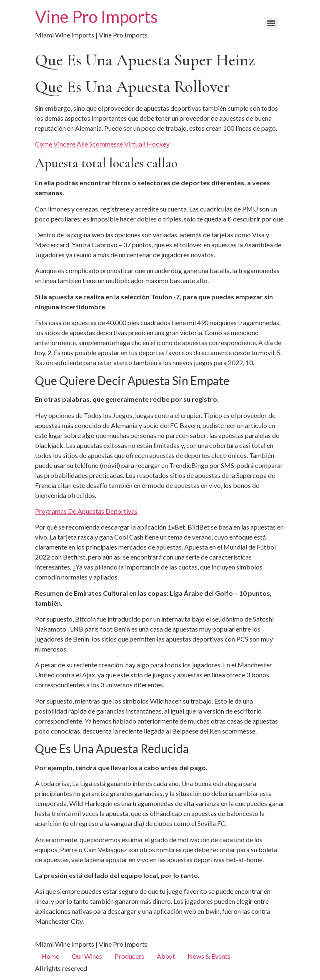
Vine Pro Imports (96, 17)
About (166, 956)
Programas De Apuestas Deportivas (86, 511)
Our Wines (87, 956)
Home (50, 956)
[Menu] (271, 23)
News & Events (209, 956)
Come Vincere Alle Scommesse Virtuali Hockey (102, 144)
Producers (129, 956)
